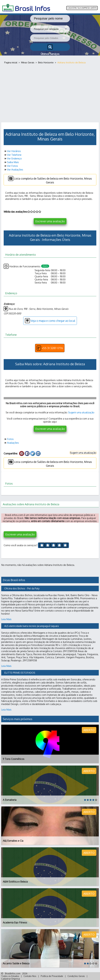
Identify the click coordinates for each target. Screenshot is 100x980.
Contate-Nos (30, 976)
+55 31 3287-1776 (50, 348)
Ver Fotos (11, 166)
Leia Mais (6, 619)
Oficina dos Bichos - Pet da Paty (22, 588)
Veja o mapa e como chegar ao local (50, 321)
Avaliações (11, 443)
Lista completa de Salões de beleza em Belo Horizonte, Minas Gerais (50, 180)
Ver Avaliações (13, 170)
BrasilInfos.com (13, 973)
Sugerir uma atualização (81, 412)
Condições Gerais (76, 976)
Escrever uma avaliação (50, 221)
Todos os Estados (10, 976)
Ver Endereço (13, 158)
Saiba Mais (11, 162)
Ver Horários (12, 151)
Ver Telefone (13, 155)
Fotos (9, 439)
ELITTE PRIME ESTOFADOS (20, 673)
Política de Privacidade (52, 976)
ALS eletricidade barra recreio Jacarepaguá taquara (31, 626)
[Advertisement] (50, 93)
